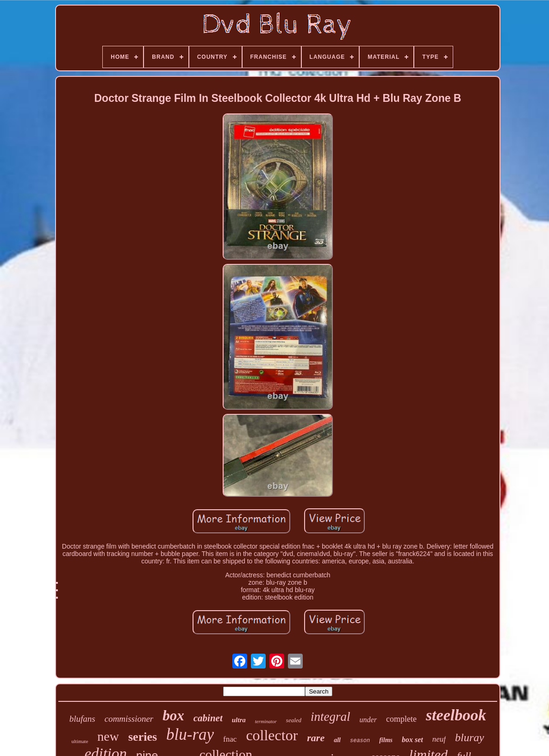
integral (331, 717)
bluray (470, 737)
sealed (294, 720)
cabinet (208, 718)
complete (401, 719)
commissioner (129, 719)
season (360, 741)
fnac (230, 739)
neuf (439, 739)
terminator (266, 721)
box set (412, 740)
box (173, 715)
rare (316, 738)
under (368, 720)
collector (272, 735)
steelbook (456, 715)
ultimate (80, 741)
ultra (239, 720)
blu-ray (190, 734)
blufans (82, 719)
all (337, 740)
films (386, 740)
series (143, 737)
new (108, 736)
